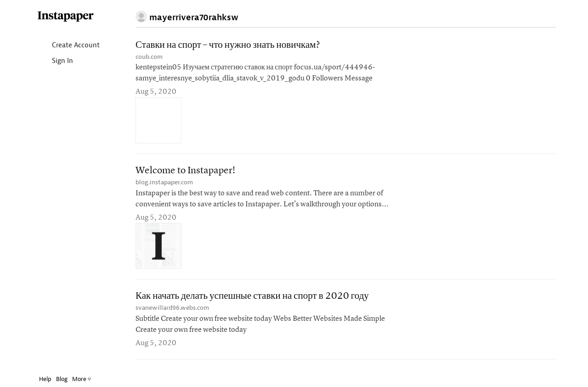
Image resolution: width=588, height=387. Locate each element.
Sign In (55, 61)
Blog (62, 379)
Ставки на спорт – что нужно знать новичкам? (228, 45)
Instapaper (66, 17)
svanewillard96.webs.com (172, 308)
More (82, 379)
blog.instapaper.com (164, 182)
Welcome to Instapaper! (185, 171)
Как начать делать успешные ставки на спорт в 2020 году (252, 296)
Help (45, 379)
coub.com (149, 57)
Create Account (68, 46)
